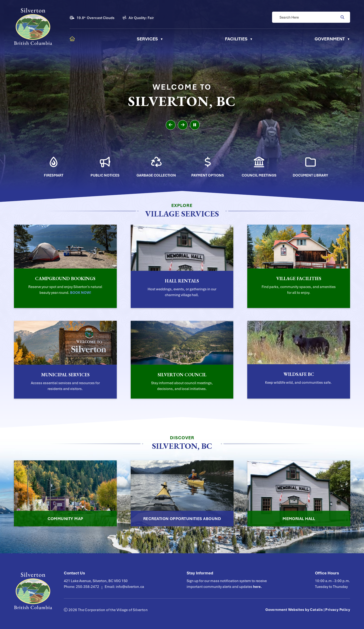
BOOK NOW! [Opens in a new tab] (81, 292)
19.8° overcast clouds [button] (96, 18)
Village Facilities (299, 278)
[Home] (72, 39)
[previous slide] (171, 125)
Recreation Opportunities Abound (182, 519)
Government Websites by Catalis (294, 609)
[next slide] (183, 125)
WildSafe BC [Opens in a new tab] (299, 374)
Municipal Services (65, 375)
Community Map (65, 519)
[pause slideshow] (195, 125)
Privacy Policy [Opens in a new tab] (338, 609)
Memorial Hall (299, 519)
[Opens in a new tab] (54, 164)
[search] (309, 17)
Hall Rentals (182, 281)
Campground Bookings (65, 278)
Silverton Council (182, 375)
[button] (342, 17)
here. (257, 586)
